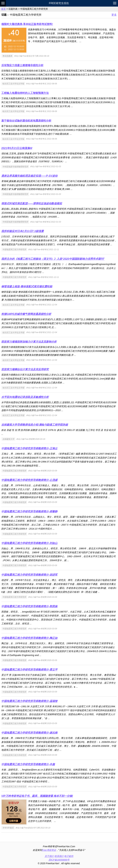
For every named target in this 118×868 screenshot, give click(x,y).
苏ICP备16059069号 (59, 860)
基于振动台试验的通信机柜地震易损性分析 (26, 121)
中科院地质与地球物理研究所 (15, 167)
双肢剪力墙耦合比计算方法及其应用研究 (25, 369)
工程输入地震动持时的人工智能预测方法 (25, 93)
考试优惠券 (7, 56)
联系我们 (59, 856)
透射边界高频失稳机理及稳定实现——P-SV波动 (29, 176)
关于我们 (49, 856)
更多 (114, 15)
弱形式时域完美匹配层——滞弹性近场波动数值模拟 (32, 203)
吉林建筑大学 (8, 439)
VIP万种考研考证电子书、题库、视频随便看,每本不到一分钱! (37, 796)
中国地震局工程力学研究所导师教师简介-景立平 (29, 670)
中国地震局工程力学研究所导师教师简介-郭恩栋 (29, 606)
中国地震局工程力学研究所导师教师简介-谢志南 (29, 733)
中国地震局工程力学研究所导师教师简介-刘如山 (29, 543)
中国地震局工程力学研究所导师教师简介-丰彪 (28, 764)
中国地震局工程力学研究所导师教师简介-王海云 (29, 448)
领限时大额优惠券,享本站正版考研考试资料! (27, 24)
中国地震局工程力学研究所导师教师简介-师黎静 (29, 511)
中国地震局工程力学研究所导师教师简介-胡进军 (29, 575)
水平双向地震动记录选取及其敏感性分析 (25, 397)
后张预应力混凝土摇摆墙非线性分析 (22, 65)
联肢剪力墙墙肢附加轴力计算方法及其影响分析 (29, 342)
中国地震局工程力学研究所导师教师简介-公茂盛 (29, 480)
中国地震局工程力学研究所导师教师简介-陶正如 (29, 638)
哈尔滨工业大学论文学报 (13, 84)
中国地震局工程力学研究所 (14, 250)
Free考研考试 (49, 850)
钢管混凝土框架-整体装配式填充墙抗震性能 (27, 287)
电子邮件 (69, 856)
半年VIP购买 (8, 828)
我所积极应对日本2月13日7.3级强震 (22, 231)
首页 (3, 9)
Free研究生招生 (59, 3)
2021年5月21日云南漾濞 (17, 148)
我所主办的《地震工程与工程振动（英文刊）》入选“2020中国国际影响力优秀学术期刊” (53, 259)
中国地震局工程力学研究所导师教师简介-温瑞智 (29, 701)
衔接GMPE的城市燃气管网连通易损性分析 (26, 314)
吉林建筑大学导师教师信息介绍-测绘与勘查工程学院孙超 (35, 425)
